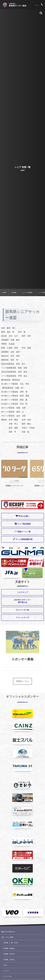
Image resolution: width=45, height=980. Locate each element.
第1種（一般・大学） (11, 943)
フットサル (8, 976)
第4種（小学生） (10, 960)
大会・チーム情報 (7, 937)
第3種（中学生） (10, 954)
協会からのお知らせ (8, 932)
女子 (6, 965)
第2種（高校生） (10, 948)
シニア (6, 971)
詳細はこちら (23, 681)
